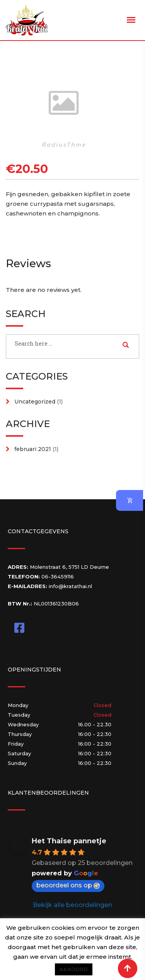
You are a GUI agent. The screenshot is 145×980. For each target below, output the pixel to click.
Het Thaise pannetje (69, 841)
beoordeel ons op (68, 885)
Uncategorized (35, 402)
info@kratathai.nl (70, 586)
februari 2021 (33, 449)
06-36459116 (58, 576)
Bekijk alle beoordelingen (72, 905)
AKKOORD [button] (74, 969)
